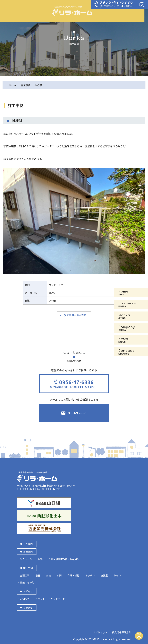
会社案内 (28, 544)
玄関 (59, 575)
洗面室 (104, 575)
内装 (48, 575)
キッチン (90, 575)
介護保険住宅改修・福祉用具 (64, 559)
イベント (40, 599)
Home (13, 85)
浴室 (38, 575)
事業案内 (28, 552)
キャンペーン (58, 599)
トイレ (117, 575)
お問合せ (28, 608)
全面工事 (25, 575)
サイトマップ (100, 632)
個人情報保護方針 (122, 632)
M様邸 (39, 85)
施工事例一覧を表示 (75, 315)
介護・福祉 (73, 575)
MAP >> (71, 486)
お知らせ (28, 591)
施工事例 (26, 85)
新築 (40, 559)
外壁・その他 (27, 582)
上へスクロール (139, 637)
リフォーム (26, 559)
